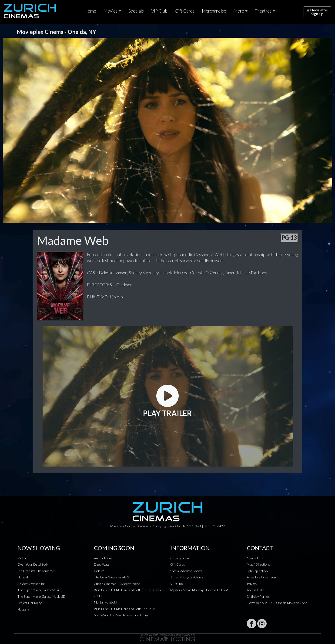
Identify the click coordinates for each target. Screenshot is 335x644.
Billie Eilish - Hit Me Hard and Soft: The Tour (124, 609)
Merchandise (214, 11)
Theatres (263, 11)
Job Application (257, 571)
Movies (111, 11)
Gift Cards (185, 11)
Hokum (99, 571)
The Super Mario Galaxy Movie (39, 590)
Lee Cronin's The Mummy (36, 571)
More (239, 11)
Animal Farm (103, 558)
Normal (23, 577)
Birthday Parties (258, 596)
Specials (136, 11)
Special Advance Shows (186, 571)
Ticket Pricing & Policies (187, 577)
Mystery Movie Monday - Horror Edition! (199, 590)
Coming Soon (180, 558)
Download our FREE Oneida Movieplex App (277, 603)
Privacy (252, 584)
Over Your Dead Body (33, 564)
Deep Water (102, 564)
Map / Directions (259, 564)
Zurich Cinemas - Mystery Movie (117, 584)
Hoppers (23, 609)
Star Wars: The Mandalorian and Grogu (122, 615)
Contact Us (255, 558)
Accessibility (255, 590)
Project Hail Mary (30, 603)
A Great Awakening (31, 584)
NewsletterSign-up (317, 12)
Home (90, 11)
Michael (23, 558)
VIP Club (159, 11)
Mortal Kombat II (106, 602)
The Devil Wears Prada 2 (112, 577)
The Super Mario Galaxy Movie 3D (42, 596)
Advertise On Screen (261, 577)
